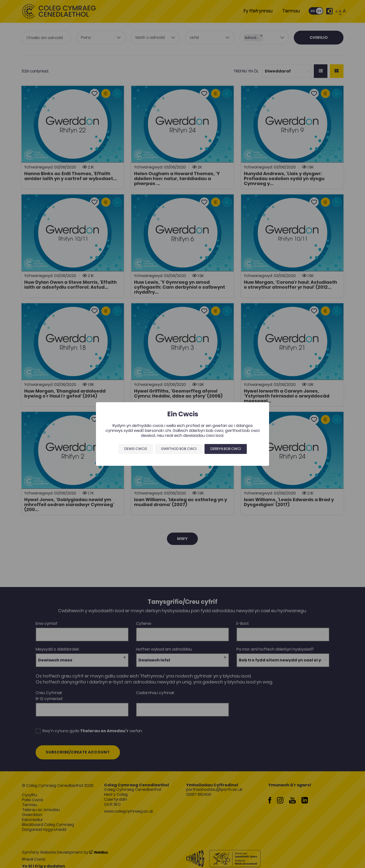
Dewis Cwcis (136, 449)
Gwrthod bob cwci (179, 449)
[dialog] (182, 434)
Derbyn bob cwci (226, 449)
